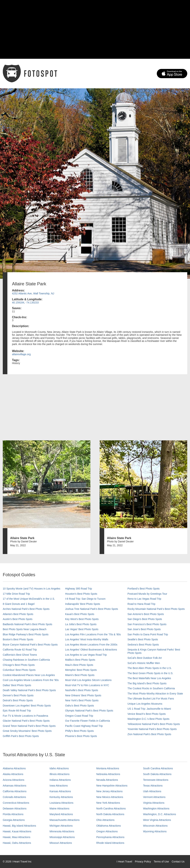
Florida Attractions (13, 814)
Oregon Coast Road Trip (79, 716)
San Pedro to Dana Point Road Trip (148, 634)
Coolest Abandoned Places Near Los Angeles (29, 675)
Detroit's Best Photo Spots (18, 700)
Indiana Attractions (60, 780)
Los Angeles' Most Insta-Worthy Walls (87, 639)
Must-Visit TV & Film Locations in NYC (87, 685)
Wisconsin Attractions (155, 826)
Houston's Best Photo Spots (81, 594)
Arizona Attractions (14, 780)
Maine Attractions (59, 808)
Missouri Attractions (61, 843)
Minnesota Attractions (62, 831)
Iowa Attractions (59, 786)
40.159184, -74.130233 (25, 303)
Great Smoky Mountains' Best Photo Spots (27, 731)
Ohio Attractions (105, 820)
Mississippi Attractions (62, 837)
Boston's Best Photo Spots (18, 639)
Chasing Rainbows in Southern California (26, 660)
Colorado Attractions (14, 797)
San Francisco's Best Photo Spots (147, 624)
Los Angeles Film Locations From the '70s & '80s (93, 634)
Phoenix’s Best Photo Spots (81, 736)
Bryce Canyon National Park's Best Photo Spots (30, 645)
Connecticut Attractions (16, 803)
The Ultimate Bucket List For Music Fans (151, 699)
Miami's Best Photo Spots (80, 675)
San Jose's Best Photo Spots (144, 629)
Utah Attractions (152, 791)
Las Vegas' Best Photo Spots (82, 629)
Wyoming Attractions (155, 831)
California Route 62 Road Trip (20, 650)
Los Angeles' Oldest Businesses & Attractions (91, 650)
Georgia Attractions (14, 820)
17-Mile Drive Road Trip (16, 594)
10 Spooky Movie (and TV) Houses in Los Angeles (32, 589)
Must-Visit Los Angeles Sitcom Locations (88, 680)
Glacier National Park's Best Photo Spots (26, 721)
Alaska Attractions (13, 774)
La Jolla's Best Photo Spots (81, 624)
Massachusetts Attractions (65, 820)
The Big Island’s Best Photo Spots (147, 683)
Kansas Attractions (60, 791)
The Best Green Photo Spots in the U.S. (150, 673)
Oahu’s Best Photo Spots (80, 706)
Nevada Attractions (107, 780)
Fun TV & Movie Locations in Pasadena (25, 716)
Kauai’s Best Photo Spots (80, 614)
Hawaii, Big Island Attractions (19, 826)
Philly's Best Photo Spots (79, 731)
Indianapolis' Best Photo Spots (83, 604)
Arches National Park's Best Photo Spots (26, 609)
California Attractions (15, 791)
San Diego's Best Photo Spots (145, 619)
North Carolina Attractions (111, 808)
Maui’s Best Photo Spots (79, 665)
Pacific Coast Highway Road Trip (84, 726)
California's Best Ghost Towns (20, 655)
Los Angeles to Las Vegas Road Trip (86, 655)
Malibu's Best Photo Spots (80, 660)
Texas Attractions (153, 786)
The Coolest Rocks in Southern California (151, 688)
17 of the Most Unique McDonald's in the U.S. (29, 599)
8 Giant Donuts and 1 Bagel (19, 604)
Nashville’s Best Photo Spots (82, 690)
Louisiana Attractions (62, 803)
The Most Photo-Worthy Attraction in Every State (155, 694)
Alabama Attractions (14, 768)
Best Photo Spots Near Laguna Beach (25, 629)
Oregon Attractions (107, 831)
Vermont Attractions (154, 797)
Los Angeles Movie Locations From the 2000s (91, 645)
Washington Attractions (156, 808)
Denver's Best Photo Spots (18, 695)
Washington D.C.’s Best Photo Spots (148, 719)
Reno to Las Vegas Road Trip (144, 599)
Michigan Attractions (61, 826)
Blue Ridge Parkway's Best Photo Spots (26, 634)
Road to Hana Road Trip (141, 604)
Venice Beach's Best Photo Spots (147, 714)
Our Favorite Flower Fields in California (88, 721)
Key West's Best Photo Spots (82, 619)
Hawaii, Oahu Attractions (17, 843)
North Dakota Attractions (110, 814)
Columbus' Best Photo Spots (19, 670)
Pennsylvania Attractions (110, 837)
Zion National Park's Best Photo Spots (149, 734)
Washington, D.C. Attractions (160, 814)
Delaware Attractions (15, 808)
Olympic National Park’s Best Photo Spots (89, 711)
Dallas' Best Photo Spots (17, 685)
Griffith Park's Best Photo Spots (21, 736)
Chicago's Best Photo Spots (19, 665)
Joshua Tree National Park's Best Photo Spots (92, 609)
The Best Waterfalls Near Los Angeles (149, 678)
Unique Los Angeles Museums (145, 704)
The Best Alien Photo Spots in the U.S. (150, 668)
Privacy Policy (143, 862)
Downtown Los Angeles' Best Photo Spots (27, 706)
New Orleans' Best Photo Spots (83, 695)
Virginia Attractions (154, 803)
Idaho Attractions (59, 768)
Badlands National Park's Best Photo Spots (27, 624)
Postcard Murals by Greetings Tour (147, 594)
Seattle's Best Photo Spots (143, 639)
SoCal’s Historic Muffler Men (144, 663)
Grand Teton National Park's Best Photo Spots (29, 726)
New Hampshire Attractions (112, 786)
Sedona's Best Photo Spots (143, 645)
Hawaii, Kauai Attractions (17, 831)
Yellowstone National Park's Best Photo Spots (154, 724)
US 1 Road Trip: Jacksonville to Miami (149, 709)
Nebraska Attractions (108, 774)
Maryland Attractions (61, 814)
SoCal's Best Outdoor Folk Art (145, 658)
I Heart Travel (124, 862)
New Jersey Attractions (109, 791)
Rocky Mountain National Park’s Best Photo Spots (156, 609)
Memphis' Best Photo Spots (81, 670)
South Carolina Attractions (158, 768)
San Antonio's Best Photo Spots (146, 614)
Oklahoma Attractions (109, 826)
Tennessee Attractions (156, 780)
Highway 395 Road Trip (79, 589)
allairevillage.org (21, 354)
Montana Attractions (108, 768)
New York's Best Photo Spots (82, 700)
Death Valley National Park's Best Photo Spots (29, 690)
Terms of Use (161, 862)
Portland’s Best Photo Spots (144, 589)
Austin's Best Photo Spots (18, 619)
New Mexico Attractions (110, 797)
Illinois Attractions (60, 774)
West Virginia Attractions (157, 820)
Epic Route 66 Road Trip (17, 711)
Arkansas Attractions (15, 786)
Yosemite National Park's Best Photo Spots (152, 729)
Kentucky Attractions (61, 797)
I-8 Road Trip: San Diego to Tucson (85, 599)
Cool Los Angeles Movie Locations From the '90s (31, 680)
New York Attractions (108, 803)
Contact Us (178, 862)
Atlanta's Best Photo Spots (18, 614)
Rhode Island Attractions (110, 843)
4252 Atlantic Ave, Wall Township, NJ (33, 293)
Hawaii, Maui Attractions (17, 837)
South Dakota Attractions (157, 774)
